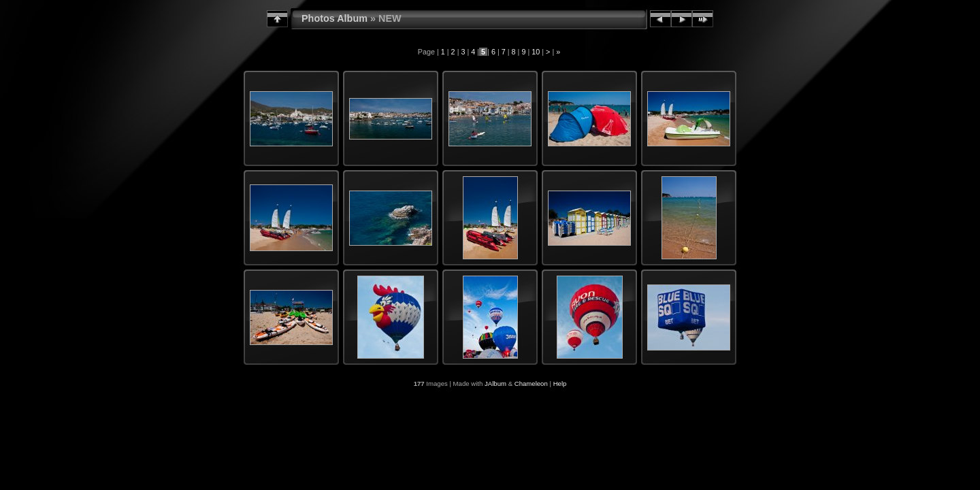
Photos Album (334, 18)
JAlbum (495, 383)
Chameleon (531, 383)
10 (536, 52)
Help (560, 383)
